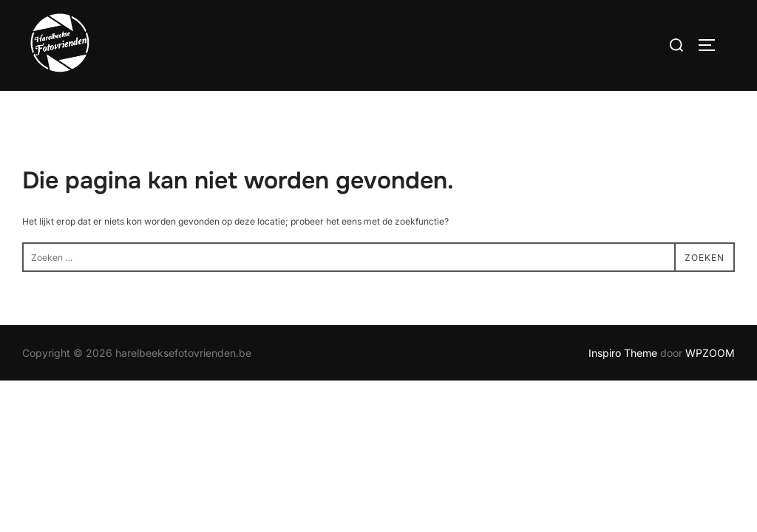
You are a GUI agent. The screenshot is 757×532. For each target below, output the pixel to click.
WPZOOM (710, 354)
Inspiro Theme (623, 354)
